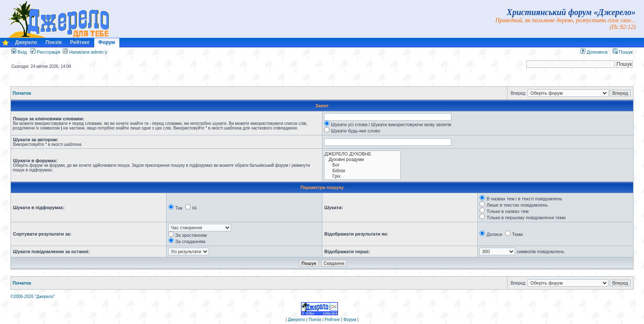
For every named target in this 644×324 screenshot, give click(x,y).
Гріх (362, 176)
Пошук (623, 52)
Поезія (53, 42)
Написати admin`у (88, 52)
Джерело (26, 42)
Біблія (362, 171)
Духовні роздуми (362, 159)
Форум (107, 42)
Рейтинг (80, 42)
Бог (362, 165)
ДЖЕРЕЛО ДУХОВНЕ (362, 154)
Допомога (594, 52)
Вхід (19, 52)
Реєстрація (45, 52)
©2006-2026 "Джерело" (33, 297)
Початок (22, 93)
